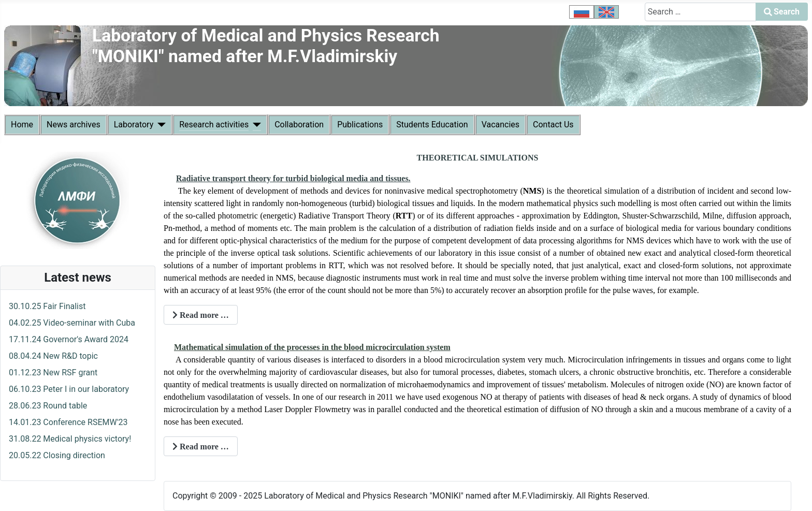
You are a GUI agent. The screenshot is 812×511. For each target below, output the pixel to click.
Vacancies (501, 125)
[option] (582, 12)
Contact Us (553, 125)
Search (782, 12)
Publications (360, 125)
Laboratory (134, 125)
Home (22, 125)
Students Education (432, 125)
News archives (74, 125)
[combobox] (700, 12)
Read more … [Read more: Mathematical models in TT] (201, 315)
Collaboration (299, 125)
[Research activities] (255, 125)
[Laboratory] (160, 125)
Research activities (214, 125)
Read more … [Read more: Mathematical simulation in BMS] (201, 447)
